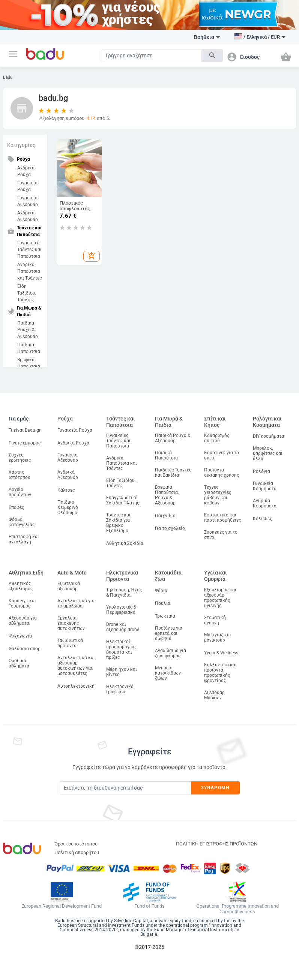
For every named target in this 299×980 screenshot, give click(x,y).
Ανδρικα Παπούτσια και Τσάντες (29, 271)
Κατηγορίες (21, 145)
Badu (8, 77)
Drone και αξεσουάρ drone (123, 627)
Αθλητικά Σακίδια (125, 543)
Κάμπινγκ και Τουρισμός (22, 603)
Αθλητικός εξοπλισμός (21, 586)
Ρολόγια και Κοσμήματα (267, 422)
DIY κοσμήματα (268, 436)
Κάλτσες (66, 490)
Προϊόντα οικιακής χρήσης (222, 473)
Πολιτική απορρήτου (77, 852)
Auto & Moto (72, 573)
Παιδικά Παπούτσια (29, 348)
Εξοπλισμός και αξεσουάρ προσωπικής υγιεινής (220, 598)
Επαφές (16, 507)
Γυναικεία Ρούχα (27, 186)
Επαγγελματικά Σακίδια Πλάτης (123, 500)
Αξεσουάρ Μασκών (214, 695)
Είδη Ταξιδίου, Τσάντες (27, 293)
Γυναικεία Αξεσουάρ (28, 201)
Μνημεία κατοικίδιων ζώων (168, 673)
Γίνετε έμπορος (25, 443)
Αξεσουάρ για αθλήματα (23, 621)
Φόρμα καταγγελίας (22, 522)
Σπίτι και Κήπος (215, 422)
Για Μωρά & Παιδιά (169, 422)
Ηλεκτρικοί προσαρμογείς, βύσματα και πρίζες (121, 649)
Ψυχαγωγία (20, 636)
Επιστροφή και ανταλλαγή (24, 539)
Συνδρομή (215, 788)
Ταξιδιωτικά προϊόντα (70, 643)
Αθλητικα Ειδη (26, 573)
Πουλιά (163, 603)
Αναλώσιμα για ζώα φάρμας (171, 653)
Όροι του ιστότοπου (76, 844)
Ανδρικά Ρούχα (26, 171)
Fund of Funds (149, 906)
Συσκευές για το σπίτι (221, 535)
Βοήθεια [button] (207, 37)
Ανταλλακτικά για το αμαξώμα (76, 603)
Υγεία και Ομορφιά (216, 576)
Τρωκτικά (165, 616)
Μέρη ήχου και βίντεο (122, 672)
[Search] (152, 56)
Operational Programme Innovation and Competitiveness (237, 909)
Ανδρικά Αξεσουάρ (28, 216)
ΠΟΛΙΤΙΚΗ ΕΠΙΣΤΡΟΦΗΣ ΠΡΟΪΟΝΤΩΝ (217, 844)
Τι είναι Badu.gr (25, 430)
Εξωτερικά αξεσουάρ (69, 586)
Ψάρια (161, 591)
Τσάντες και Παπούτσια (121, 422)
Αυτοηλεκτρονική (76, 686)
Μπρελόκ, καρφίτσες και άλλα (268, 453)
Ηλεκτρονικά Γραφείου (120, 689)
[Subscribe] (125, 788)
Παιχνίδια (165, 516)
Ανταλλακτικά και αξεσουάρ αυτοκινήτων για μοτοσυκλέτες (76, 666)
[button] (13, 54)
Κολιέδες (262, 519)
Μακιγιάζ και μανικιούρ (218, 637)
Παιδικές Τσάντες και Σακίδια (173, 473)
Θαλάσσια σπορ (25, 649)
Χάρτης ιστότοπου (20, 475)
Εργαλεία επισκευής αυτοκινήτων (71, 623)
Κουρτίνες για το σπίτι (222, 455)
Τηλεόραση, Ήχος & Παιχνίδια (124, 592)
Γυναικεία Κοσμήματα (265, 486)
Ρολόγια (261, 471)
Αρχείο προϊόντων (20, 492)
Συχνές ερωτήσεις (20, 458)
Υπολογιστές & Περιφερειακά (121, 610)
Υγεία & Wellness (221, 653)
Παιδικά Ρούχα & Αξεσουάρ (28, 330)
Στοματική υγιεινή (215, 620)
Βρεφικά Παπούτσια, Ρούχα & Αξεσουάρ (167, 495)
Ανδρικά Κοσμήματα (265, 503)
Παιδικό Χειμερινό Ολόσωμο (68, 507)
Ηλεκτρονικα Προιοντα (122, 576)
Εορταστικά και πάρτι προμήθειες (222, 518)
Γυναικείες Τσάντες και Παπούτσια (29, 250)
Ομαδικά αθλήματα (19, 663)
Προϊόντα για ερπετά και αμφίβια (169, 633)
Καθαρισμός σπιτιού (217, 438)
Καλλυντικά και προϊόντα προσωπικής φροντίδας (220, 673)
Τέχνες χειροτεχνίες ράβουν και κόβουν (218, 495)
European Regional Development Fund (62, 906)
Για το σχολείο (170, 528)
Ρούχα (65, 419)
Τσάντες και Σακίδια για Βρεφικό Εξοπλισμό (118, 523)
